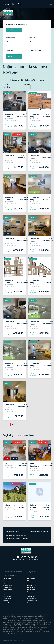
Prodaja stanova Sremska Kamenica (16, 539)
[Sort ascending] (26, 87)
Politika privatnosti (20, 560)
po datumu (8, 87)
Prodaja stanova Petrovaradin (40, 532)
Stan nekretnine (7, 592)
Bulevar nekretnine (32, 583)
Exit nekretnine (31, 592)
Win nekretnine (31, 590)
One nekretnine (31, 598)
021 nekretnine (7, 581)
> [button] (13, 425)
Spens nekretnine (7, 590)
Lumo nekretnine (32, 603)
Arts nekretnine (7, 598)
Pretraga (14, 57)
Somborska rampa (36, 50)
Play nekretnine (7, 594)
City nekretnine (31, 579)
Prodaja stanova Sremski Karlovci (16, 535)
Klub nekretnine (7, 587)
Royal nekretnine (7, 583)
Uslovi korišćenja (35, 560)
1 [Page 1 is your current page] (9, 425)
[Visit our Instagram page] (22, 557)
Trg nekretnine (31, 596)
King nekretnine (7, 596)
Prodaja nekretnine (8, 603)
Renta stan (6, 601)
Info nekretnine (31, 581)
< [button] (5, 425)
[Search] (18, 4)
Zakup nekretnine (32, 601)
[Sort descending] (29, 87)
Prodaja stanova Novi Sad (13, 532)
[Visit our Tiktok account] (36, 557)
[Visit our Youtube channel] (25, 557)
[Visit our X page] (29, 557)
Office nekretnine (7, 585)
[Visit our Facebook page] (18, 557)
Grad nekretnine (7, 579)
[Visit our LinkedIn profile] (32, 557)
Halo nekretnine (32, 585)
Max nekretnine (31, 594)
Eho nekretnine (31, 587)
